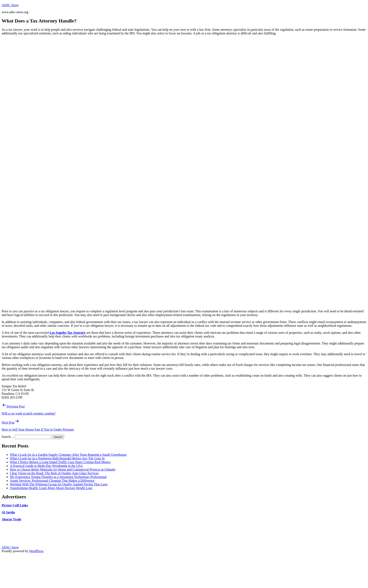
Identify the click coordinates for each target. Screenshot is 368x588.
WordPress (36, 551)
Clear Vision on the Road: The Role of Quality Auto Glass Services (54, 473)
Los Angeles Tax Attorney (68, 333)
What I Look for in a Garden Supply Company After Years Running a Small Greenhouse (68, 455)
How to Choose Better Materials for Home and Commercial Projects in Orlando (63, 469)
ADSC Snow (10, 5)
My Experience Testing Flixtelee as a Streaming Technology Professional (58, 477)
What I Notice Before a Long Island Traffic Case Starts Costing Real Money (60, 462)
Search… (8, 437)
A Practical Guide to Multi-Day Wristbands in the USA (46, 466)
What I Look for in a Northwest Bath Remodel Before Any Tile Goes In (57, 458)
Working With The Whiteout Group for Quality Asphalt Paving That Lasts (59, 484)
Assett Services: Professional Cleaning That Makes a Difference (52, 481)
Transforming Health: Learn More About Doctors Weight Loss (51, 488)
